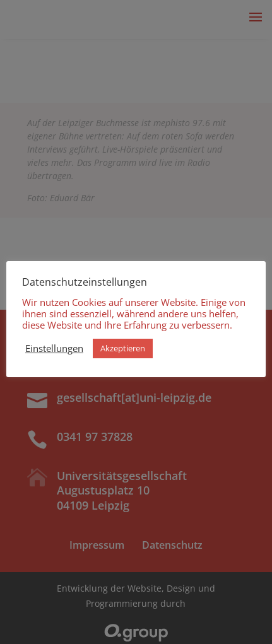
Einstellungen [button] (54, 348)
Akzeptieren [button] (123, 348)
